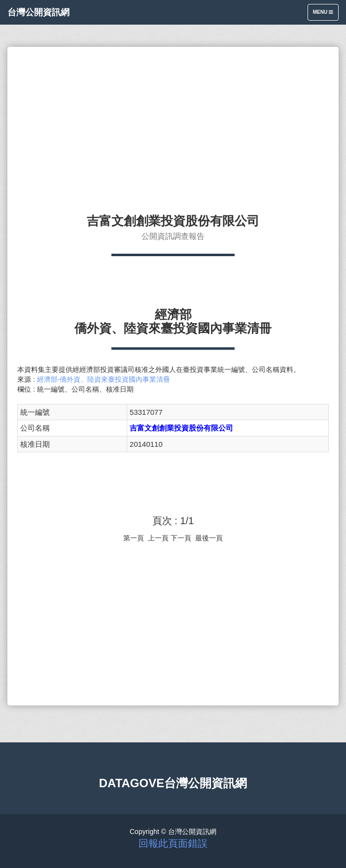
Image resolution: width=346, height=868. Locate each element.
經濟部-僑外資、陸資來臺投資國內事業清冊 (104, 379)
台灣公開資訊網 (38, 12)
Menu (326, 15)
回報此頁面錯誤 (173, 843)
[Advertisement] (173, 126)
